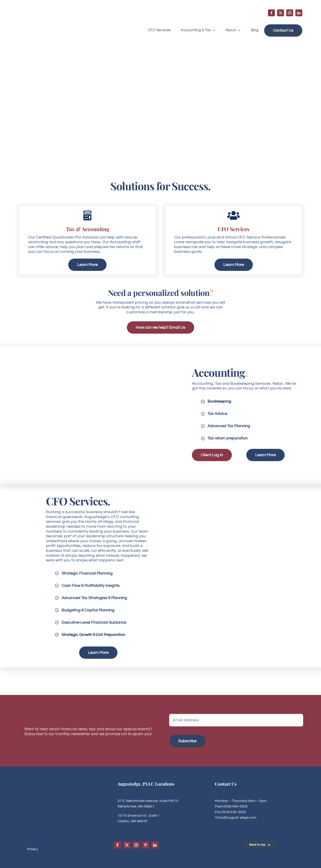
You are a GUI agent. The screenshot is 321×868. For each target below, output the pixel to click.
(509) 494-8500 (236, 806)
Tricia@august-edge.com (236, 818)
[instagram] (290, 13)
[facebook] (271, 13)
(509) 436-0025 (234, 812)
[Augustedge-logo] (41, 14)
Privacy (33, 849)
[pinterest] (146, 845)
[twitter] (281, 13)
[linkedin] (299, 13)
